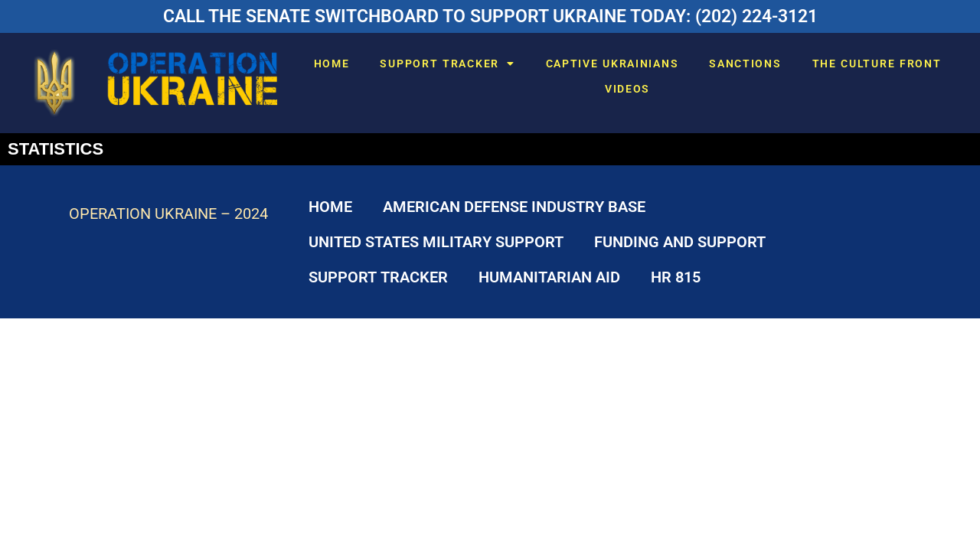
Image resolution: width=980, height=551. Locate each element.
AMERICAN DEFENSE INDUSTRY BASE (514, 207)
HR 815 (676, 277)
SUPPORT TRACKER (447, 64)
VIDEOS (627, 89)
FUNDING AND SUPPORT (680, 242)
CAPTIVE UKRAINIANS (612, 64)
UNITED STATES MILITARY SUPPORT (436, 242)
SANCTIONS (745, 64)
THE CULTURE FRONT (877, 64)
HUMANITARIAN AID (549, 277)
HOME (332, 64)
